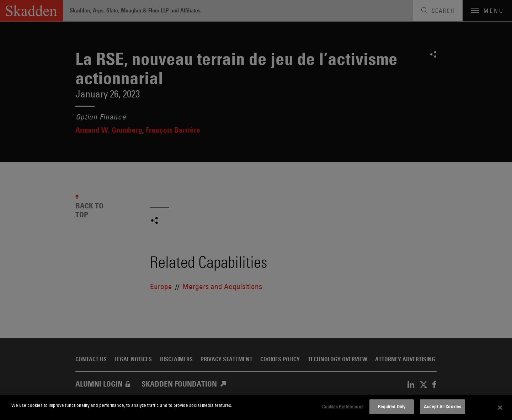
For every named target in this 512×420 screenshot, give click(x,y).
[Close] (500, 408)
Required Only (392, 406)
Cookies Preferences (343, 406)
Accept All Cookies (442, 406)
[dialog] (256, 407)
